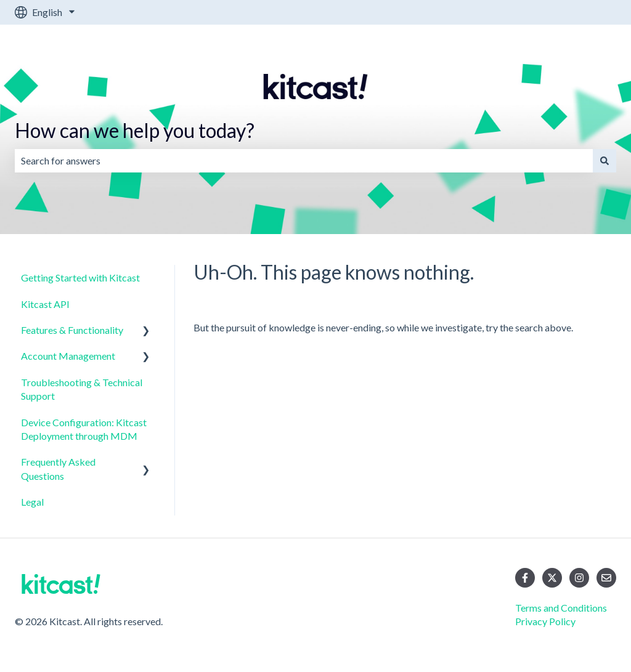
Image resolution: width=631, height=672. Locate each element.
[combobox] (304, 161)
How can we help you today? (135, 130)
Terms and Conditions (561, 608)
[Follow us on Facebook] (525, 578)
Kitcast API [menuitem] (45, 304)
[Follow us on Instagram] (579, 578)
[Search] (605, 161)
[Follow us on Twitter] (552, 578)
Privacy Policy (545, 621)
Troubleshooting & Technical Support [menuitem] (82, 389)
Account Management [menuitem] (68, 356)
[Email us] (606, 578)
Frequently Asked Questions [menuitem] (58, 468)
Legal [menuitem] (32, 502)
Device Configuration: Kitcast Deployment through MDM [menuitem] (84, 429)
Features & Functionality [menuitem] (72, 330)
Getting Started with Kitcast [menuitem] (80, 277)
